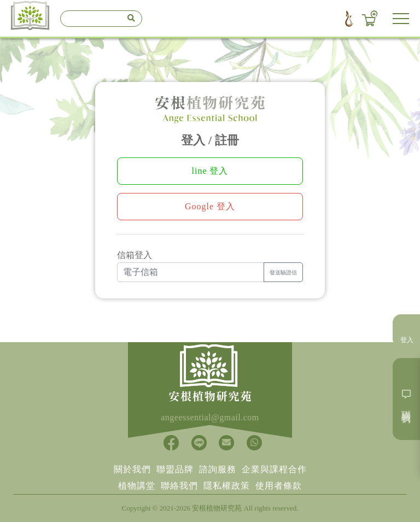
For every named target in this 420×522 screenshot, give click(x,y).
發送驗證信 (283, 272)
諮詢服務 (218, 469)
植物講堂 (137, 486)
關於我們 (132, 469)
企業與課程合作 (274, 469)
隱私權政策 (227, 486)
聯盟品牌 (175, 469)
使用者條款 (279, 486)
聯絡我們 (179, 486)
